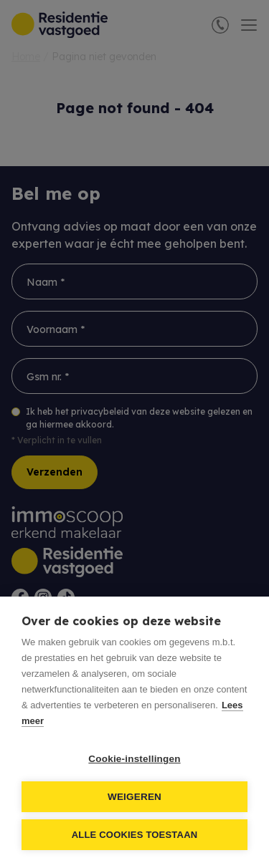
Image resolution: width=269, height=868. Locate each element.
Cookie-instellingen (134, 759)
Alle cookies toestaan (135, 835)
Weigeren (134, 797)
